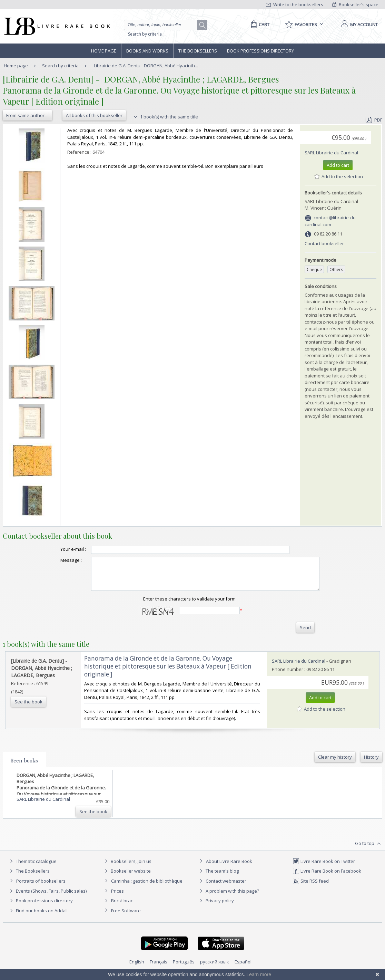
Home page (104, 51)
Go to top (369, 850)
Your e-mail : (59, 549)
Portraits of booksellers (41, 887)
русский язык (215, 968)
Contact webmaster (222, 887)
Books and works (147, 51)
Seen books (24, 767)
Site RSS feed (311, 887)
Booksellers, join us (127, 867)
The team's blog (218, 877)
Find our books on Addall (38, 917)
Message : (57, 560)
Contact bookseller (324, 243)
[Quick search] (164, 25)
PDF (374, 120)
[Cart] (259, 25)
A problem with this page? (228, 897)
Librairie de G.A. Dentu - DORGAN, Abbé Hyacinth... (146, 66)
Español (243, 968)
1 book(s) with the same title (165, 117)
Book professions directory (260, 51)
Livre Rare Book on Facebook (327, 877)
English (137, 968)
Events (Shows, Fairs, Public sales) (47, 897)
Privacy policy (216, 907)
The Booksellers (198, 51)
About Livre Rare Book (229, 867)
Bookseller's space (355, 4)
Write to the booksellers (295, 4)
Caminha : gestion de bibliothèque (147, 887)
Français (159, 968)
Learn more (259, 974)
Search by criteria (145, 34)
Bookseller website (127, 877)
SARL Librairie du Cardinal (331, 153)
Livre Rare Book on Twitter (324, 867)
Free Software (126, 917)
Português (184, 968)
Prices (117, 897)
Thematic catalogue (32, 867)
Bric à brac (122, 907)
